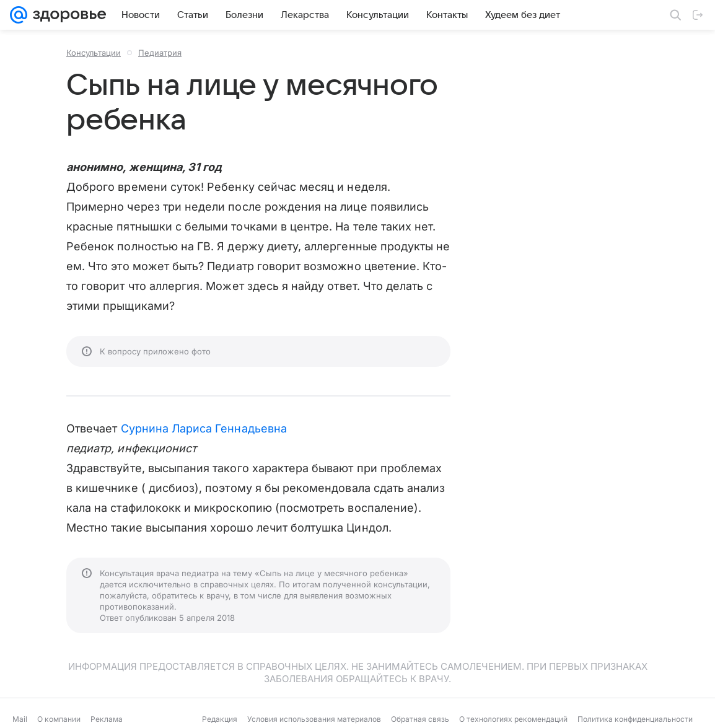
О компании (59, 719)
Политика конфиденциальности (635, 719)
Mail (20, 719)
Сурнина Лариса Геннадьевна (204, 428)
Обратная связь (420, 719)
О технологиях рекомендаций (513, 719)
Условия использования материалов (314, 719)
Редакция (220, 719)
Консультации (94, 53)
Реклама (107, 719)
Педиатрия (160, 53)
